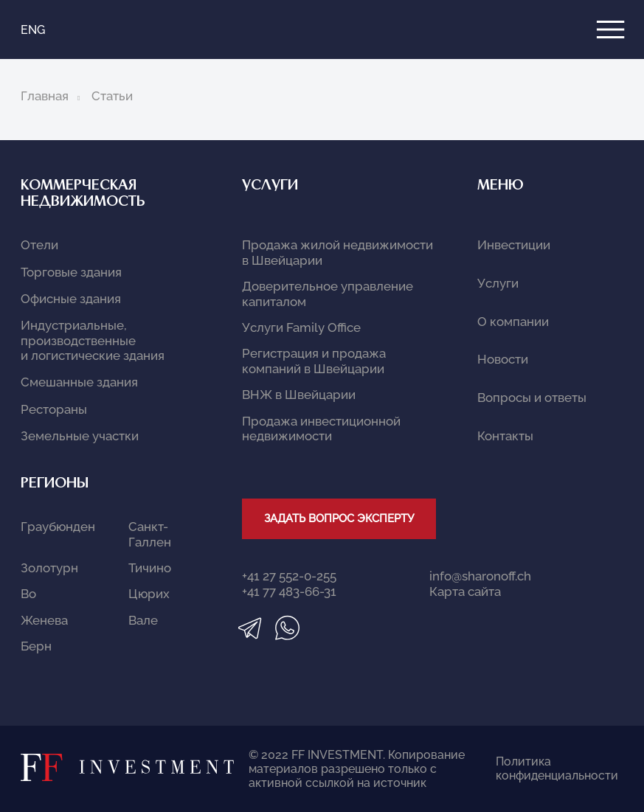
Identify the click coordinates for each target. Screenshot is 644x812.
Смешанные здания (79, 382)
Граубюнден (58, 527)
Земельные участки (80, 436)
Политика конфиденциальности (541, 768)
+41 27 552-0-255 (289, 576)
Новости (503, 359)
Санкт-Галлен (150, 534)
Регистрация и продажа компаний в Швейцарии (314, 361)
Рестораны (54, 409)
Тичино (150, 568)
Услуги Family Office (301, 327)
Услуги (270, 186)
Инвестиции (514, 245)
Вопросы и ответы (532, 398)
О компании (513, 322)
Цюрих (149, 594)
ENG (33, 30)
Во (28, 594)
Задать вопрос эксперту (339, 518)
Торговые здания (71, 272)
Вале (143, 620)
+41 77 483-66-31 (289, 591)
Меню (501, 186)
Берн (36, 646)
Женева (44, 620)
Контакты (505, 436)
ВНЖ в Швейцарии (299, 395)
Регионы (55, 484)
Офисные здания (71, 299)
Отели (39, 245)
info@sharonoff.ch (480, 576)
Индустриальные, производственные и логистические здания (93, 340)
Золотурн (49, 568)
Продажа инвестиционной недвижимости (321, 428)
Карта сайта (465, 591)
